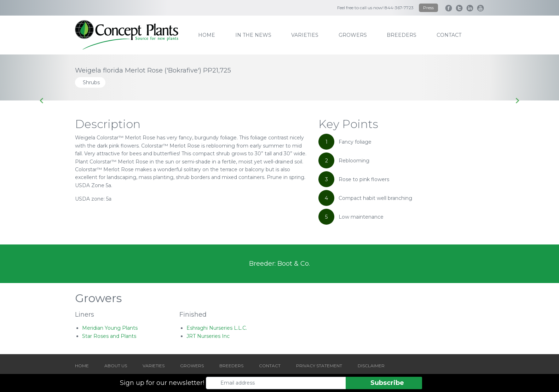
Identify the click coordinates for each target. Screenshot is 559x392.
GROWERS (192, 366)
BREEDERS (231, 366)
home (207, 35)
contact (449, 35)
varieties (305, 35)
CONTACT (270, 366)
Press (428, 8)
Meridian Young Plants (110, 328)
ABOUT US (116, 366)
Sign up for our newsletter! (162, 383)
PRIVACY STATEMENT (319, 366)
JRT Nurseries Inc (208, 336)
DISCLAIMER (371, 366)
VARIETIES (154, 366)
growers (353, 35)
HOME (82, 366)
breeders (402, 35)
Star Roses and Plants (109, 336)
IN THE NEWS (253, 35)
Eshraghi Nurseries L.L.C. (217, 328)
